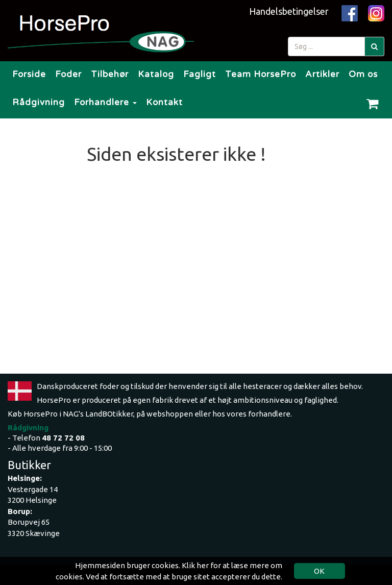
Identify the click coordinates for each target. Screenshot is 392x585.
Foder (68, 74)
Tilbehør (110, 74)
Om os (363, 74)
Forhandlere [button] (105, 102)
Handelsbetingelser (289, 11)
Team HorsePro (261, 74)
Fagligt (200, 74)
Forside (29, 74)
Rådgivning (39, 102)
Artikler (322, 74)
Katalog (156, 74)
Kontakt (164, 102)
